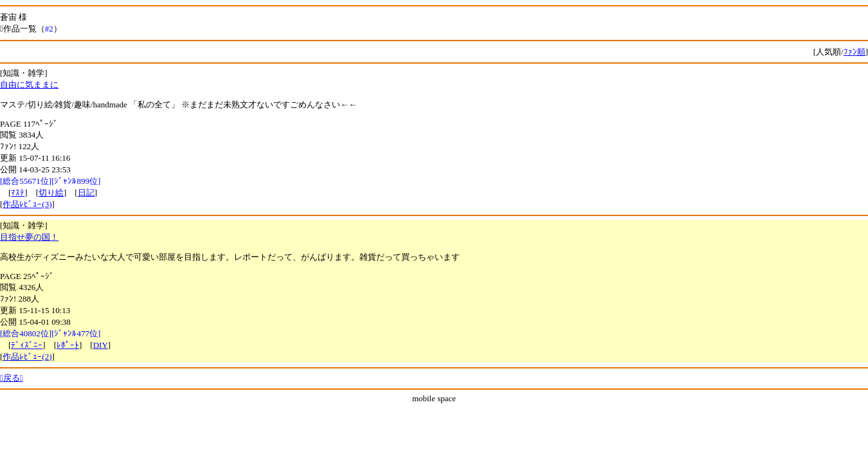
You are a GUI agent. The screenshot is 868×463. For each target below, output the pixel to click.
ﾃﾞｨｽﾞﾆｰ (27, 345)
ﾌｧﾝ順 (854, 52)
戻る (12, 378)
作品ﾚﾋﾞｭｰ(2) (27, 357)
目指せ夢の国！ (29, 237)
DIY (101, 345)
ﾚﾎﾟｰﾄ (68, 345)
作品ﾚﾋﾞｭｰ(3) (27, 204)
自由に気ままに (29, 85)
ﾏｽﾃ (18, 193)
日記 (86, 193)
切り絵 (51, 193)
